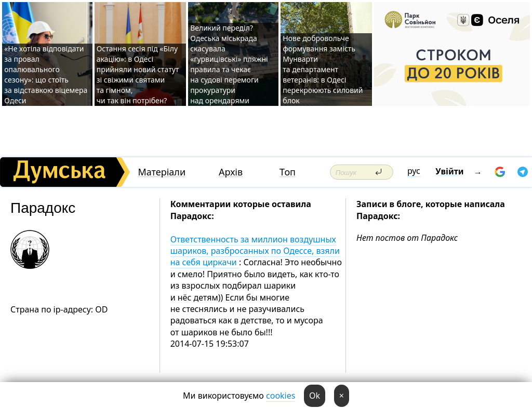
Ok (315, 396)
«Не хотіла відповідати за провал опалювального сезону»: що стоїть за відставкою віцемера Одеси (46, 74)
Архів (231, 172)
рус (414, 171)
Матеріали (162, 172)
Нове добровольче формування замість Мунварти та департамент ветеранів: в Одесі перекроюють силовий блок (323, 69)
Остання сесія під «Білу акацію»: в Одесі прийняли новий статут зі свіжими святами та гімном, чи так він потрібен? (138, 74)
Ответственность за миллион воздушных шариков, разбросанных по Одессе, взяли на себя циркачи (255, 251)
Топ (288, 172)
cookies (281, 396)
